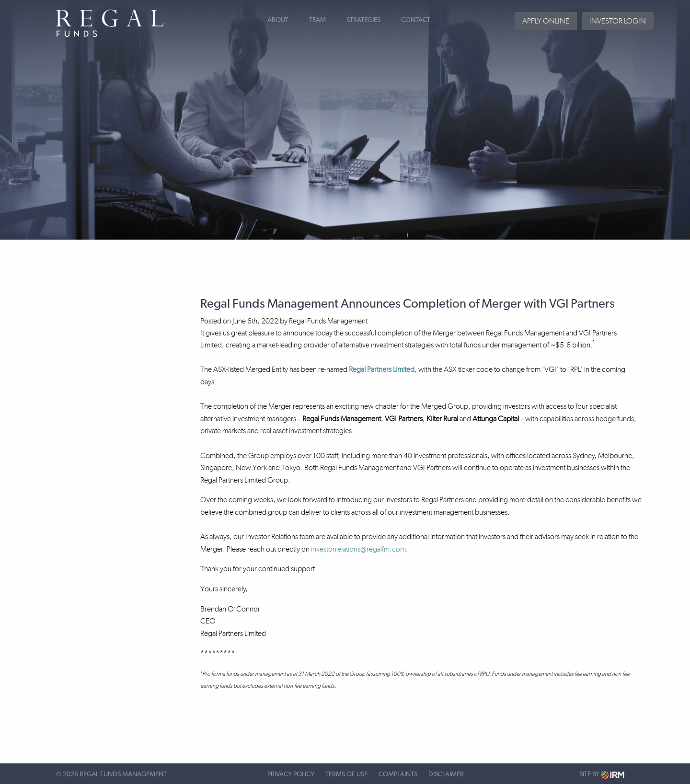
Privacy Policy (291, 774)
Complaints (398, 774)
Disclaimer (446, 774)
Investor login (618, 21)
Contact (416, 20)
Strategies (363, 20)
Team (317, 20)
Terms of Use (346, 774)
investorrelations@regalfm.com (358, 549)
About (278, 20)
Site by (602, 775)
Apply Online (546, 21)
